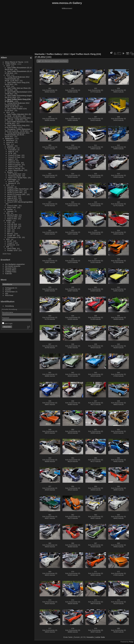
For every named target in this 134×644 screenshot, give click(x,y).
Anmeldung (10, 306)
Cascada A (12, 150)
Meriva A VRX (13, 215)
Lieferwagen (12, 179)
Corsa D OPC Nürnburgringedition (20, 202)
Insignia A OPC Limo (15, 191)
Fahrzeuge (11, 148)
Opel (8, 144)
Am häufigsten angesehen (15, 264)
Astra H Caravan (15, 165)
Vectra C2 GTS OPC (15, 193)
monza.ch (10, 142)
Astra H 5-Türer (14, 163)
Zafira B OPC (12, 198)
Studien (10, 172)
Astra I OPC (12, 207)
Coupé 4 (10, 243)
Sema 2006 (12, 249)
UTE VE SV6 (12, 224)
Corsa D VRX (12, 217)
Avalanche (11, 245)
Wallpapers (9, 138)
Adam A (11, 151)
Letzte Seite (100, 637)
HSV (8, 239)
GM (8, 247)
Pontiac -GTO (12, 250)
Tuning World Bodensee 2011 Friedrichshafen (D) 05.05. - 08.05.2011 (17, 135)
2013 (8, 75)
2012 (8, 86)
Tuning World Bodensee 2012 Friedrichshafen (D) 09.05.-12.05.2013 (17, 79)
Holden (9, 221)
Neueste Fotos (11, 268)
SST (9, 232)
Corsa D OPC (12, 206)
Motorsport (10, 140)
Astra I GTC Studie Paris (18, 178)
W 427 (10, 241)
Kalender (9, 273)
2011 (8, 112)
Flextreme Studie (15, 176)
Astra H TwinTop (14, 168)
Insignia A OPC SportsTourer (18, 189)
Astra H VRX (12, 219)
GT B (10, 153)
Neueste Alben (11, 270)
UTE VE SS (12, 228)
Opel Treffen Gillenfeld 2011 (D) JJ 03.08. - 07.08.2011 (18, 115)
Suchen (8, 290)
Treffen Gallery (11, 64)
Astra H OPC (12, 196)
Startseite (40, 54)
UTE (9, 222)
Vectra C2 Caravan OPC (16, 194)
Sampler (10, 146)
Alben (4, 57)
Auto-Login (7, 323)
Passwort (6, 318)
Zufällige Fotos (11, 272)
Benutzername (8, 312)
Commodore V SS (14, 237)
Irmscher (10, 209)
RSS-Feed (9, 295)
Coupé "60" (12, 235)
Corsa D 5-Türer (14, 155)
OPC (8, 185)
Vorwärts (90, 637)
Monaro (10, 234)
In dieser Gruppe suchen (54, 61)
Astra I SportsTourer (16, 170)
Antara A (11, 161)
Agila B (11, 159)
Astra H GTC (13, 166)
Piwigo (131, 642)
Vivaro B (11, 181)
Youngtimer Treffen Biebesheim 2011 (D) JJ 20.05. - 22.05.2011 (18, 130)
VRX (8, 213)
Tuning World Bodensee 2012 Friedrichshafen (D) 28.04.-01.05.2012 (17, 105)
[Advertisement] (67, 31)
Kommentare (10, 292)
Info (7, 293)
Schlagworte (10, 288)
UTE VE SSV (12, 226)
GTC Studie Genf (15, 174)
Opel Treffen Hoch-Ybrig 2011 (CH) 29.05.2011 (17, 126)
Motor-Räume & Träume (14, 62)
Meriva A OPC (13, 200)
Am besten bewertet (13, 266)
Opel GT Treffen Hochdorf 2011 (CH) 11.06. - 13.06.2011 (18, 119)
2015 (8, 66)
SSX (9, 230)
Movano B (12, 183)
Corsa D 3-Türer (14, 157)
